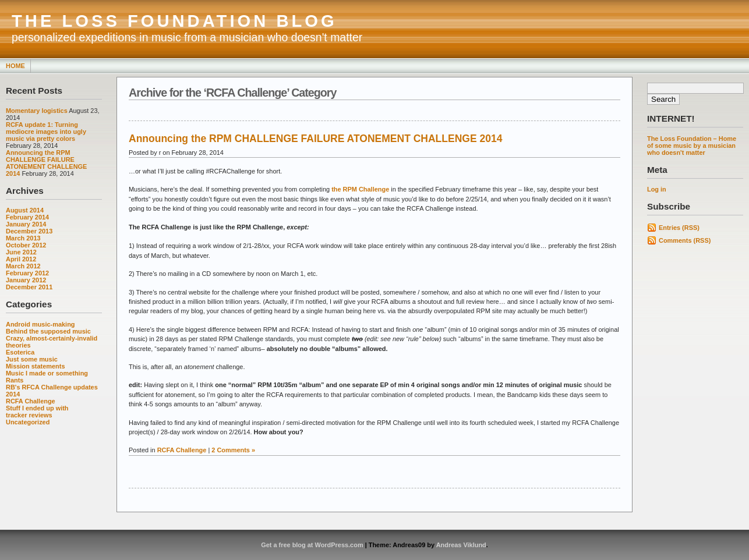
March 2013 (23, 238)
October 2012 (26, 245)
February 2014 (27, 217)
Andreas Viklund (461, 545)
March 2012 (23, 266)
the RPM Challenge (360, 189)
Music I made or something (47, 373)
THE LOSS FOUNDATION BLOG (174, 21)
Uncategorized (28, 422)
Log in (657, 189)
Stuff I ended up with (37, 408)
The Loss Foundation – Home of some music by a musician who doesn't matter (692, 146)
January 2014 (26, 224)
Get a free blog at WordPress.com (312, 545)
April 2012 (21, 259)
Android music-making (40, 324)
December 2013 (29, 231)
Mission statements (36, 366)
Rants (15, 380)
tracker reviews (29, 415)
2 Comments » (233, 450)
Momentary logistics (37, 111)
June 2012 (21, 252)
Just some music (32, 359)
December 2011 (29, 287)
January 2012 (26, 280)
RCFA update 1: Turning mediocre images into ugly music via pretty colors (46, 132)
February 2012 (27, 273)
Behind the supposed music (48, 331)
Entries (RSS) (679, 228)
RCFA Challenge (31, 401)
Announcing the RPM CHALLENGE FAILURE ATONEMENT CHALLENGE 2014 (46, 163)
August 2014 (25, 210)
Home (15, 66)
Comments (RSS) (685, 240)
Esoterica (20, 352)
